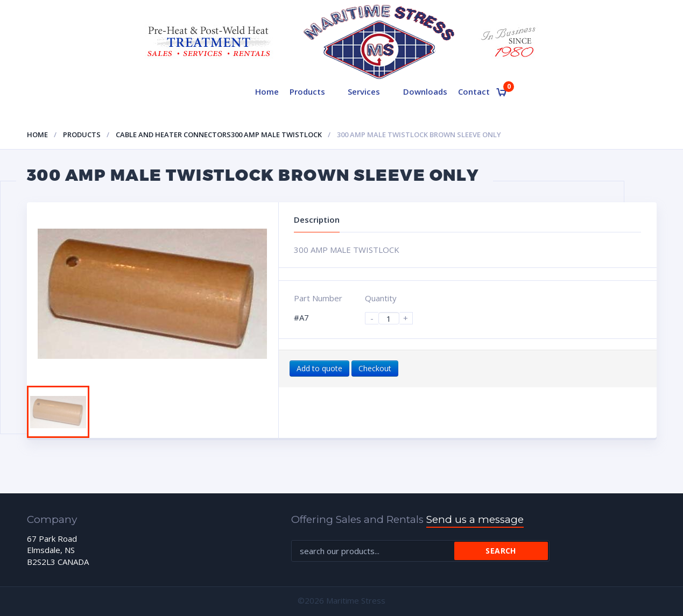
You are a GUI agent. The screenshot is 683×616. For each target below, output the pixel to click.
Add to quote (319, 368)
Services (364, 91)
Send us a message (475, 519)
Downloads (425, 91)
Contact (474, 91)
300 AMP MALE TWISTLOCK (276, 134)
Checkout (375, 368)
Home (267, 91)
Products (307, 91)
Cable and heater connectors (173, 134)
